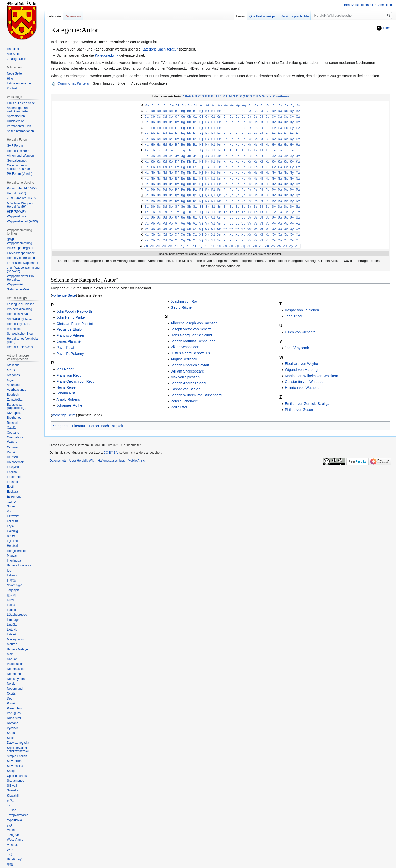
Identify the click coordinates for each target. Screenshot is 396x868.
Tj (201, 207)
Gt (262, 137)
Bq (243, 110)
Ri (195, 196)
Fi (195, 132)
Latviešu (13, 634)
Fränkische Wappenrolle (23, 263)
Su (268, 202)
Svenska (13, 790)
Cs (256, 116)
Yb (153, 234)
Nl (213, 175)
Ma (147, 169)
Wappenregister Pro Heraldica (20, 278)
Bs (256, 110)
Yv (274, 234)
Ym (219, 234)
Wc (159, 223)
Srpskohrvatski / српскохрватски (18, 750)
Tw (280, 207)
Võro (10, 511)
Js (256, 154)
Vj (201, 218)
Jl (213, 154)
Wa (147, 223)
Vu (268, 218)
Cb (153, 116)
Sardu (11, 733)
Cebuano (13, 433)
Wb (153, 223)
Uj (201, 212)
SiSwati (12, 786)
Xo (231, 229)
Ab (154, 105)
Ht (262, 143)
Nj (201, 175)
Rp (237, 196)
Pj (201, 186)
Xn (225, 229)
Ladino (11, 610)
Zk (207, 239)
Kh (189, 159)
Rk (207, 196)
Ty (292, 207)
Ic (159, 148)
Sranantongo (16, 781)
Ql (213, 191)
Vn (225, 218)
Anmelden (385, 5)
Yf (177, 234)
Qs (256, 191)
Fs (256, 132)
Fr (250, 132)
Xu (268, 229)
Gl (213, 137)
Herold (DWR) (16, 193)
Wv (274, 223)
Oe (171, 180)
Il (213, 148)
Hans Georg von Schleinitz (192, 329)
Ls (256, 164)
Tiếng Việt (14, 835)
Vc (159, 218)
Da (147, 121)
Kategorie (54, 16)
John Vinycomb (297, 341)
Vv (274, 218)
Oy (292, 180)
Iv (274, 148)
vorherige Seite (64, 289)
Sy (292, 202)
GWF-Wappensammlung (19, 241)
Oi (195, 180)
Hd (165, 143)
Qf (177, 191)
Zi (194, 239)
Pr (250, 186)
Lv (274, 164)
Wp (237, 223)
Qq (243, 191)
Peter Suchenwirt (184, 394)
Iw (280, 148)
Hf (177, 143)
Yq (243, 234)
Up (237, 212)
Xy (292, 229)
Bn (225, 110)
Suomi (11, 506)
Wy (292, 223)
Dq (243, 121)
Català (11, 428)
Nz (298, 175)
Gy (292, 137)
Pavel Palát (65, 341)
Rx (286, 196)
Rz (298, 196)
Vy (292, 218)
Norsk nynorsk (17, 679)
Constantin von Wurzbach (305, 375)
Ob (153, 180)
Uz (298, 212)
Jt (262, 154)
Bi (195, 110)
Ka (147, 159)
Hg (183, 143)
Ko (231, 159)
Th (189, 207)
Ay (292, 105)
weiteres (282, 96)
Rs (256, 196)
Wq (243, 223)
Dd (165, 121)
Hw (280, 143)
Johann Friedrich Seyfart (190, 359)
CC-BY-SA (111, 446)
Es (256, 127)
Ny (292, 175)
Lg (183, 164)
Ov (274, 180)
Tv (274, 207)
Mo (231, 169)
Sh (189, 202)
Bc (159, 110)
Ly (292, 164)
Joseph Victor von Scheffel (192, 323)
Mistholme (14, 329)
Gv (274, 137)
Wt (262, 223)
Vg (183, 218)
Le (171, 164)
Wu (268, 223)
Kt (262, 159)
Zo (231, 239)
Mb (153, 169)
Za (146, 239)
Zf (176, 239)
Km (219, 159)
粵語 (10, 864)
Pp (237, 186)
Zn (225, 239)
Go (231, 137)
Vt (262, 218)
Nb (153, 175)
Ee (171, 127)
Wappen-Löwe (17, 216)
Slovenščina (15, 766)
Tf (177, 207)
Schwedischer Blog (20, 334)
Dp (237, 121)
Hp (237, 143)
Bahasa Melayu (17, 649)
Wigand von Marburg (301, 363)
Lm (219, 164)
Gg (183, 137)
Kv (274, 159)
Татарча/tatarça (18, 815)
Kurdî (10, 600)
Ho (231, 143)
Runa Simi (14, 718)
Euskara (12, 492)
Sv (274, 202)
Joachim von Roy (184, 295)
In (225, 148)
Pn (225, 186)
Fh (189, 132)
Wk (207, 223)
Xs (256, 229)
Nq (243, 175)
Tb (153, 207)
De (171, 121)
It (262, 148)
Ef (177, 127)
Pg (183, 186)
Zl (213, 239)
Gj (201, 137)
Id (165, 148)
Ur (250, 212)
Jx (286, 154)
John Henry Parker (71, 311)
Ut (262, 212)
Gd (165, 137)
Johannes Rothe (69, 399)
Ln (225, 164)
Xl (213, 229)
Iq (243, 148)
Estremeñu (14, 497)
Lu (268, 164)
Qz (298, 191)
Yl (213, 234)
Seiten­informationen (20, 131)
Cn (225, 116)
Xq (243, 229)
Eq (243, 127)
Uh (189, 212)
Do (231, 121)
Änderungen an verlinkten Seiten (18, 110)
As (256, 105)
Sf (177, 202)
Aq (244, 105)
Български (14, 413)
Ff (177, 132)
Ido (9, 571)
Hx (286, 143)
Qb (153, 191)
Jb (153, 154)
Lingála (12, 625)
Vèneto (12, 830)
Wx (286, 223)
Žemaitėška (15, 400)
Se (171, 202)
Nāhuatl (12, 659)
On (225, 180)
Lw (280, 164)
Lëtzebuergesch (18, 615)
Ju (268, 154)
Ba (147, 110)
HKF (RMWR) (16, 212)
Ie (171, 148)
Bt (262, 110)
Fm (219, 132)
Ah (190, 105)
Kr (250, 159)
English (12, 472)
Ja (147, 154)
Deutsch (12, 457)
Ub (153, 212)
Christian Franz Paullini (75, 317)
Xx (286, 229)
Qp (237, 191)
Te (171, 207)
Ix (286, 148)
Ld (165, 164)
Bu (268, 110)
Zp (237, 239)
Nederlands (15, 674)
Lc (159, 164)
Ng (183, 175)
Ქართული (15, 585)
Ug (183, 212)
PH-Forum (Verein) (20, 174)
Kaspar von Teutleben (302, 304)
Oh (189, 180)
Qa (147, 191)
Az (299, 105)
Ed (165, 127)
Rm (219, 196)
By (292, 110)
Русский (13, 728)
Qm (219, 191)
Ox (286, 180)
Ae (171, 105)
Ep (237, 127)
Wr (250, 223)
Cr (250, 116)
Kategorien (61, 419)
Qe (171, 191)
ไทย (9, 805)
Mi (195, 169)
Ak (208, 105)
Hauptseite (14, 49)
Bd (165, 110)
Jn (225, 154)
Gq (243, 137)
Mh (189, 169)
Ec (159, 127)
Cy (292, 116)
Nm (219, 175)
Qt (262, 191)
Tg (183, 207)
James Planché (68, 335)
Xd (165, 229)
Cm (219, 116)
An (226, 105)
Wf (177, 223)
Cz (298, 116)
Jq (243, 154)
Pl (213, 186)
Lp (237, 164)
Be (171, 110)
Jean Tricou (294, 310)
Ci (195, 116)
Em (219, 127)
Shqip (11, 771)
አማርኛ (11, 370)
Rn (225, 196)
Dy (292, 121)
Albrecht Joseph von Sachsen (194, 316)
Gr (250, 137)
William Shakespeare (187, 365)
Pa (147, 186)
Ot (262, 180)
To (231, 207)
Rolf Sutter (179, 401)
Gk (207, 137)
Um (219, 212)
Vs (256, 218)
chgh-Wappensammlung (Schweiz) (23, 269)
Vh (189, 218)
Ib (153, 148)
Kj (201, 159)
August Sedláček (184, 353)
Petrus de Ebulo (69, 323)
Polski (11, 703)
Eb (153, 127)
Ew (280, 127)
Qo (231, 191)
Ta (147, 207)
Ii (195, 148)
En (225, 127)
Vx (286, 218)
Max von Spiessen (185, 370)
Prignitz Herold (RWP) (22, 188)
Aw (281, 105)
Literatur (79, 419)
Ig (183, 148)
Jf (177, 154)
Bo (231, 110)
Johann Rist (66, 387)
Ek (207, 127)
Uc (159, 212)
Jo (231, 154)
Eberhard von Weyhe (301, 357)
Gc (159, 137)
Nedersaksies (16, 669)
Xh (189, 229)
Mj (201, 169)
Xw (280, 229)
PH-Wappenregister (20, 248)
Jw (280, 154)
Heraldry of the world (21, 258)
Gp (237, 137)
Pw (280, 186)
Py (292, 186)
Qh (189, 191)
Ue (171, 212)
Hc (159, 143)
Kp (237, 159)
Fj (201, 132)
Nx (286, 175)
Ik (207, 148)
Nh (189, 175)
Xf (177, 229)
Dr (250, 121)
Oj (201, 180)
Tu (268, 207)
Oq (243, 180)
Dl (213, 121)
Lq (243, 164)
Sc (159, 202)
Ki (195, 159)
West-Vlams (15, 840)
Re (171, 196)
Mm (219, 169)
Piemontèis (14, 708)
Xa (147, 229)
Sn (225, 202)
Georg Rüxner (182, 301)
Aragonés (13, 375)
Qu (268, 191)
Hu (268, 143)
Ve (171, 218)
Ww (280, 223)
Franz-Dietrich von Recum (77, 375)
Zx (285, 239)
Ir (250, 148)
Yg (183, 234)
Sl (213, 202)
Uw (280, 212)
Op (237, 180)
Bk (207, 110)
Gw (280, 137)
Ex (286, 127)
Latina (11, 605)
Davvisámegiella (18, 743)
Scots (11, 738)
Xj (201, 229)
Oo (231, 180)
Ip (237, 148)
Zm (219, 239)
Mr (250, 169)
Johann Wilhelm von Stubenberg (196, 389)
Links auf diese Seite (21, 103)
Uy (292, 212)
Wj (201, 223)
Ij (201, 148)
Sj (201, 202)
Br (250, 110)
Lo (231, 164)
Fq (243, 132)
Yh (189, 234)
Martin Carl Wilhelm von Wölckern (312, 369)
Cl (213, 116)
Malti (10, 654)
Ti (195, 207)
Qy (292, 191)
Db (153, 121)
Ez (298, 127)
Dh (189, 121)
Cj (201, 116)
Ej (201, 127)
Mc (159, 169)
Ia (147, 148)
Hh (189, 143)
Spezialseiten (16, 116)
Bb (153, 110)
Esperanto (14, 477)
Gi (195, 137)
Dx (286, 121)
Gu (268, 137)
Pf (177, 186)
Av (275, 105)
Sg (183, 202)
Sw (280, 202)
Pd (165, 186)
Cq (243, 116)
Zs (255, 239)
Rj (201, 196)
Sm (219, 202)
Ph (189, 186)
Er (250, 127)
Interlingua (14, 561)
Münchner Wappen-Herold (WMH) (20, 205)
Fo (231, 132)
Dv (274, 121)
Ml (213, 169)
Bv (274, 110)
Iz (298, 148)
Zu (267, 239)
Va (147, 218)
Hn (225, 143)
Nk (207, 175)
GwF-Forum (15, 146)
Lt (262, 164)
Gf (177, 137)
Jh (189, 154)
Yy (292, 234)
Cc (159, 116)
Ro (231, 196)
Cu (268, 116)
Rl (213, 196)
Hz (298, 143)
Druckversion (16, 121)
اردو (9, 825)
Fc (159, 132)
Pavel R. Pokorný (70, 347)
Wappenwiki (15, 284)
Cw (280, 116)
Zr (249, 239)
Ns (256, 175)
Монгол (12, 644)
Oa (147, 180)
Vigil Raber (65, 363)
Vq (243, 218)
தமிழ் (11, 800)
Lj (201, 164)
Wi (195, 223)
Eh (189, 127)
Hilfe (386, 28)
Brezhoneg (14, 418)
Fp (237, 132)
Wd (165, 223)
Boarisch (13, 395)
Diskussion (73, 16)
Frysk (10, 526)
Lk (207, 164)
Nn (225, 175)
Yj (201, 234)
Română (13, 723)
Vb (153, 218)
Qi (195, 191)
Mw (280, 169)
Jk (207, 154)
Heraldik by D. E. (18, 324)
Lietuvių (12, 630)
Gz (298, 137)
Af (178, 105)
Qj (201, 191)
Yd (165, 234)
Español (12, 482)
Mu (268, 169)
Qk (207, 191)
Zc (158, 239)
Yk (207, 234)
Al (214, 105)
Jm (219, 154)
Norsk (11, 684)
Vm (219, 218)
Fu (268, 132)
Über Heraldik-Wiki (82, 454)
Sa (147, 202)
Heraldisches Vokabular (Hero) (23, 340)
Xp (237, 229)
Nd (165, 175)
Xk (207, 229)
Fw (280, 132)
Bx (286, 110)
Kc (159, 159)
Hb (153, 143)
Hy (292, 143)
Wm (219, 223)
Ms (256, 169)
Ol (213, 180)
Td (165, 207)
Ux (286, 212)
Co (231, 116)
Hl (213, 143)
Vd (165, 218)
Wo (231, 223)
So (231, 202)
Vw (280, 218)
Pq (243, 186)
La (147, 164)
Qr (250, 191)
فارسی (11, 502)
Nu (268, 175)
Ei (195, 127)
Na (147, 175)
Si (195, 202)
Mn (225, 169)
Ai (196, 105)
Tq (243, 207)
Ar (250, 105)
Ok (207, 180)
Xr (250, 229)
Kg (183, 159)
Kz (298, 159)
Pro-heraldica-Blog (19, 309)
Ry (292, 196)
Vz (298, 218)
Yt (262, 234)
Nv (274, 175)
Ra (147, 196)
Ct (262, 116)
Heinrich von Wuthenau (303, 381)
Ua (147, 212)
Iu (268, 148)
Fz (298, 132)
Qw (280, 191)
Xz (298, 229)
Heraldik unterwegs (20, 347)
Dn (225, 121)
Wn (225, 223)
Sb (153, 202)
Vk (207, 218)
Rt (262, 196)
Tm (219, 207)
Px (286, 186)
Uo (231, 212)
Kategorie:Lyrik (107, 55)
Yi (195, 234)
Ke (171, 159)
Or (250, 180)
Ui (195, 212)
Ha (147, 143)
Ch (189, 116)
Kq (243, 159)
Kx (286, 159)
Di (195, 121)
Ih (189, 148)
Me (171, 169)
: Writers (73, 83)
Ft (262, 132)
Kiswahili (13, 796)
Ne (171, 175)
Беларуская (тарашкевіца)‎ (17, 406)
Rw (280, 196)
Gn (225, 137)
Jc (159, 154)
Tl (213, 207)
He (171, 143)
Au (268, 105)
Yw (280, 234)
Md (165, 169)
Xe (171, 229)
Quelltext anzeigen (263, 16)
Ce (171, 116)
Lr (250, 164)
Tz (298, 207)
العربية (11, 380)
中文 (10, 855)
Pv (274, 186)
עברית (11, 536)
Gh (189, 137)
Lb (153, 164)
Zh (188, 239)
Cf (177, 116)
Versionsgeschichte (294, 16)
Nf (177, 175)
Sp (237, 202)
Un (225, 212)
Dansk (11, 452)
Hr (250, 143)
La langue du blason (20, 304)
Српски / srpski (17, 776)
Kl (213, 159)
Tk (207, 207)
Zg (182, 239)
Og (183, 180)
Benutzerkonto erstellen (360, 5)
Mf (177, 169)
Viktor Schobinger (185, 340)
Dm (219, 121)
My (292, 169)
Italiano (12, 575)
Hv (274, 143)
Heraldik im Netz (18, 151)
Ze (170, 239)
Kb (153, 159)
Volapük (12, 845)
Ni (195, 175)
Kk (207, 159)
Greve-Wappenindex (21, 253)
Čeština (12, 442)
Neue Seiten (15, 73)
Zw (279, 239)
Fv (274, 132)
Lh (189, 164)
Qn (225, 191)
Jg (183, 154)
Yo (231, 234)
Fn (225, 132)
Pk (207, 186)
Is (256, 148)
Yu (268, 234)
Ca (147, 116)
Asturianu (13, 385)
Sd (165, 202)
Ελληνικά (13, 467)
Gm (219, 137)
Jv (274, 154)
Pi (195, 186)
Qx (286, 191)
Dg (183, 121)
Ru (268, 196)
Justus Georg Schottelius (190, 346)
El (213, 127)
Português (14, 713)
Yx (286, 234)
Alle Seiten (14, 54)
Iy (292, 148)
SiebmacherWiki (18, 289)
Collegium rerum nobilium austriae (18, 167)
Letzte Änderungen (20, 83)
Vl (213, 218)
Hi (195, 143)
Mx (286, 169)
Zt (261, 239)
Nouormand (15, 689)
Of (177, 180)
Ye (171, 234)
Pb (153, 186)
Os (256, 180)
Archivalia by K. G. (19, 319)
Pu (268, 186)
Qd (165, 191)
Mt (262, 169)
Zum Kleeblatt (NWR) (21, 198)
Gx (286, 137)
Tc (159, 207)
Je (171, 154)
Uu (268, 212)
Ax (287, 105)
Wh (189, 223)
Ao (232, 105)
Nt (262, 175)
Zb (152, 239)
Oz (298, 180)
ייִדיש (10, 850)
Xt (262, 229)
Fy (292, 132)
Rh (189, 196)
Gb (153, 137)
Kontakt (12, 88)
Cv (274, 116)
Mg (183, 169)
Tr (250, 207)
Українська (14, 820)
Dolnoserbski (16, 462)
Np (237, 175)
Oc (159, 180)
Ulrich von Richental (301, 326)
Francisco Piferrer (70, 329)
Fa (147, 132)
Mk (207, 169)
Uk (207, 212)
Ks (256, 159)
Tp (237, 207)
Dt (262, 121)
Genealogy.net (17, 161)
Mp (237, 169)
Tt (262, 207)
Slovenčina (14, 761)
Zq (243, 239)
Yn (225, 234)
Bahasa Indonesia (19, 565)
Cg (183, 116)
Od (165, 180)
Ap (238, 105)
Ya (147, 234)
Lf (177, 164)
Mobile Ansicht (138, 454)
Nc (159, 175)
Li (195, 164)
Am (220, 105)
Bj (201, 110)
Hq (243, 143)
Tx (286, 207)
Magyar (12, 556)
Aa (147, 105)
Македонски (15, 639)
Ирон (10, 699)
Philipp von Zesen (299, 403)
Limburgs (13, 620)
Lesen (241, 16)
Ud (165, 212)
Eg (183, 127)
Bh (189, 110)
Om (219, 180)
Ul (213, 212)
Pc (159, 186)
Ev (274, 127)
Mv (274, 169)
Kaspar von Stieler (185, 383)
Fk (207, 132)
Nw (280, 175)
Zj (201, 239)
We (171, 223)
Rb (153, 196)
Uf (177, 212)
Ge (171, 137)
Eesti (10, 487)
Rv (274, 196)
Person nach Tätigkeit (106, 419)
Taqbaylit (13, 590)
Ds (256, 121)
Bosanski (13, 423)
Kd (165, 159)
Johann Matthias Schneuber (193, 335)
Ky (292, 159)
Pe (171, 186)
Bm (219, 110)
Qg (183, 191)
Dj (201, 121)
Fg (183, 132)
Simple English (17, 756)
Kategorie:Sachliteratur (159, 49)
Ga (147, 137)
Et (262, 127)
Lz (298, 164)
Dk (207, 121)
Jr (250, 154)
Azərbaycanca (16, 390)
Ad (165, 105)
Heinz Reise (66, 381)
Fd (165, 132)
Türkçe (11, 810)
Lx (286, 164)
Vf (177, 218)
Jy (292, 154)
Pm (219, 186)
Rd (165, 196)
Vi (195, 218)
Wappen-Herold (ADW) (22, 221)
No (231, 175)
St (262, 202)
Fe (171, 132)
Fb (153, 132)
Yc (159, 234)
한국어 (11, 595)
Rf (177, 196)
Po (231, 186)
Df (177, 121)
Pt (262, 186)
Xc (159, 229)
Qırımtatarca (15, 437)
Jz (298, 154)
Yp (237, 234)
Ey (292, 127)
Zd (164, 239)
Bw (280, 110)
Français (13, 521)
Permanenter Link (19, 126)
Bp (237, 110)
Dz (298, 121)
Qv (274, 191)
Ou (268, 180)
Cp (237, 116)
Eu (268, 127)
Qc (159, 191)
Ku (268, 159)
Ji (195, 154)
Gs (256, 137)
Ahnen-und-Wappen (20, 156)
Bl (213, 110)
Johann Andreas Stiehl (188, 377)
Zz (297, 239)
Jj (201, 154)
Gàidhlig (12, 531)
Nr (250, 175)
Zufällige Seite (16, 59)
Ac (159, 105)
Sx (286, 202)
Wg (183, 223)
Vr (250, 218)
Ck (207, 116)
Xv (274, 229)
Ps (256, 186)
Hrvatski (12, 546)
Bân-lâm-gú (15, 859)
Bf (177, 110)
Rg (183, 196)
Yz (298, 234)
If (177, 148)
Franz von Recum (70, 369)
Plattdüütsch (15, 664)
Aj (202, 105)
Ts (256, 207)
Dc (159, 121)
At (262, 105)
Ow (280, 180)
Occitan (12, 693)
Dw (280, 121)
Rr (250, 196)
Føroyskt (13, 516)
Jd (165, 154)
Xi (195, 229)
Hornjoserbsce (17, 551)
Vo (231, 218)
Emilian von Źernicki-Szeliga (307, 397)
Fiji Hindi (13, 541)
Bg (183, 110)
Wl (213, 223)
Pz (298, 186)
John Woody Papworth (74, 305)
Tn (225, 207)
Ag (184, 105)
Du (268, 121)
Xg (183, 229)
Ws (256, 223)
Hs (256, 143)
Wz (298, 223)
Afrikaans (13, 365)
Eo (231, 127)
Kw (280, 159)
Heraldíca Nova (17, 314)
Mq (243, 169)
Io (231, 148)
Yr (250, 234)
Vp (237, 218)
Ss (256, 202)
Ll (213, 164)
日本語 (11, 580)
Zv (273, 239)
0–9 (188, 96)
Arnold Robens (68, 393)
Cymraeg (13, 447)
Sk (207, 202)
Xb (153, 229)
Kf (177, 159)
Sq (243, 202)
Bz (298, 110)
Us (256, 212)
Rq (243, 196)
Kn (225, 159)
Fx (286, 132)
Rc (159, 196)
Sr (250, 202)
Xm (219, 229)
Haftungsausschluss (111, 454)
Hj (201, 143)
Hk (207, 143)
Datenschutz (58, 454)
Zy (291, 239)
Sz (298, 202)
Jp (237, 154)
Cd (165, 116)
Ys (256, 234)
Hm (219, 143)
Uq (243, 212)
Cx (286, 116)
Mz (298, 169)
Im (219, 148)
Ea (147, 127)
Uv (274, 212)
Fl (213, 132)
